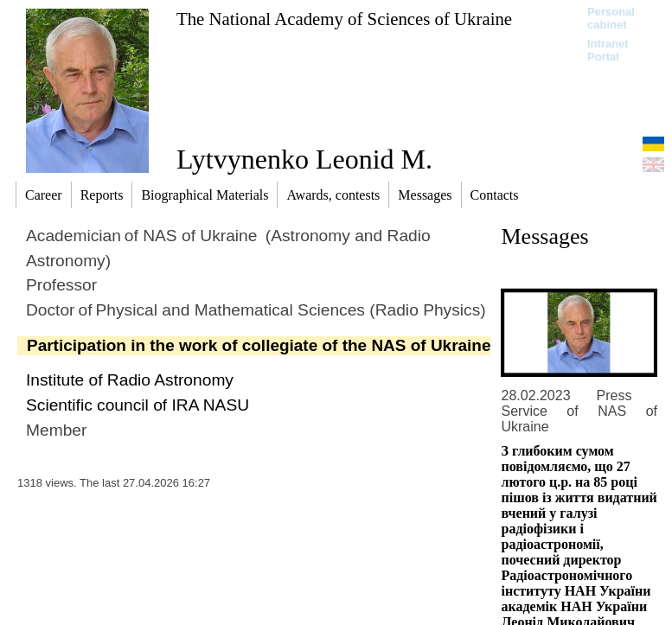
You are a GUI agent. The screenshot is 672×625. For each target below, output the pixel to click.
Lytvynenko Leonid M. (304, 159)
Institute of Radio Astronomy (130, 380)
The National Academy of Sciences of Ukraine (344, 19)
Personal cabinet (611, 18)
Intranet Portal (608, 50)
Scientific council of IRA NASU (138, 405)
